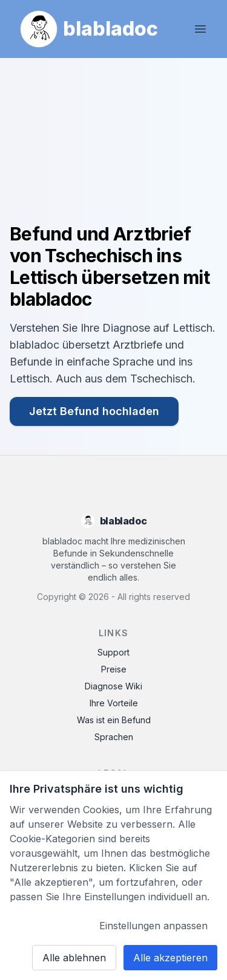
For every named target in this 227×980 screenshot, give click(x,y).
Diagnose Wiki (113, 686)
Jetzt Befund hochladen (94, 411)
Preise (114, 669)
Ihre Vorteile (114, 703)
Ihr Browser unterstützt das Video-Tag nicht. (113, 145)
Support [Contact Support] (113, 652)
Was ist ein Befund (114, 720)
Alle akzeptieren (170, 958)
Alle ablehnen (74, 958)
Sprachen (114, 737)
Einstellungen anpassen (153, 926)
